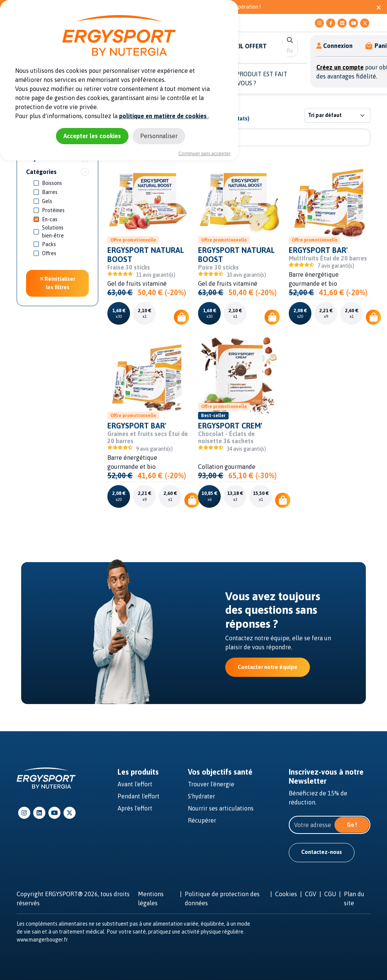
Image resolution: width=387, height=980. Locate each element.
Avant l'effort (135, 784)
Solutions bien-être (53, 232)
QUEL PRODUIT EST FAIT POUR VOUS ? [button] (253, 79)
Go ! (352, 825)
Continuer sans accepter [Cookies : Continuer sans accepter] (204, 153)
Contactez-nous (322, 852)
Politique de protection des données (222, 898)
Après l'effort (135, 808)
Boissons (52, 183)
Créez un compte (340, 67)
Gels (47, 201)
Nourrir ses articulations (221, 808)
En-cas (50, 219)
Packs (49, 244)
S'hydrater (201, 796)
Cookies (286, 894)
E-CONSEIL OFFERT (240, 46)
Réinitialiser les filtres (58, 283)
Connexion (334, 46)
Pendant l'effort (139, 796)
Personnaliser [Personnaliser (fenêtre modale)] (159, 136)
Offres (49, 253)
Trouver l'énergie (211, 784)
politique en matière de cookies (164, 116)
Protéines (53, 210)
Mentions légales (151, 898)
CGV (311, 894)
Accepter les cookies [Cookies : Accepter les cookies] (92, 136)
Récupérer (202, 820)
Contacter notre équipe (268, 667)
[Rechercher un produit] (239, 137)
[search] (290, 51)
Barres (50, 192)
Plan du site (354, 898)
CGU (330, 894)
